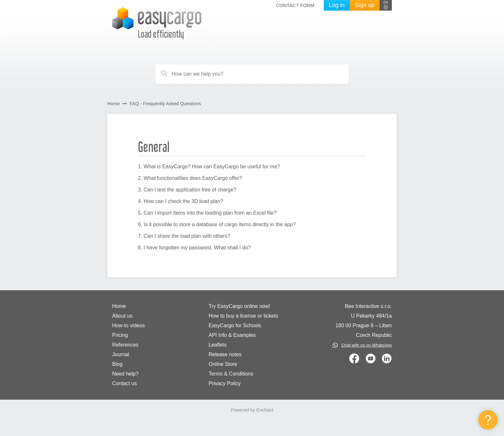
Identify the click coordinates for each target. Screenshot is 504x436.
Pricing (120, 335)
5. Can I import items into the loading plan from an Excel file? (207, 213)
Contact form (295, 5)
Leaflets (218, 345)
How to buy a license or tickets (243, 316)
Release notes (225, 354)
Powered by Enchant (252, 410)
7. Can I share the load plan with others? (184, 236)
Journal (121, 354)
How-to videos (128, 325)
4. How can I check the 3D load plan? (180, 201)
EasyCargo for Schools (235, 325)
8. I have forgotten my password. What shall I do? (194, 248)
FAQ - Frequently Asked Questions (165, 104)
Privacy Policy (225, 383)
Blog (117, 364)
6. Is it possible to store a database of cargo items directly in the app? (217, 224)
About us (122, 316)
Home (113, 104)
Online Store (223, 364)
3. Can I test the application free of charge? (187, 190)
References (125, 345)
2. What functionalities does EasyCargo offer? (190, 178)
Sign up (365, 5)
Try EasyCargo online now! (239, 306)
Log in (337, 5)
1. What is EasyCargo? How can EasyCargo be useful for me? (209, 167)
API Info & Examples (232, 335)
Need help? (125, 374)
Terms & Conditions (231, 374)
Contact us (124, 383)
